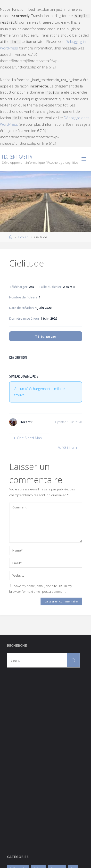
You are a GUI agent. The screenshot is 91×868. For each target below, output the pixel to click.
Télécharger (46, 336)
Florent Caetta (17, 157)
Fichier (23, 237)
